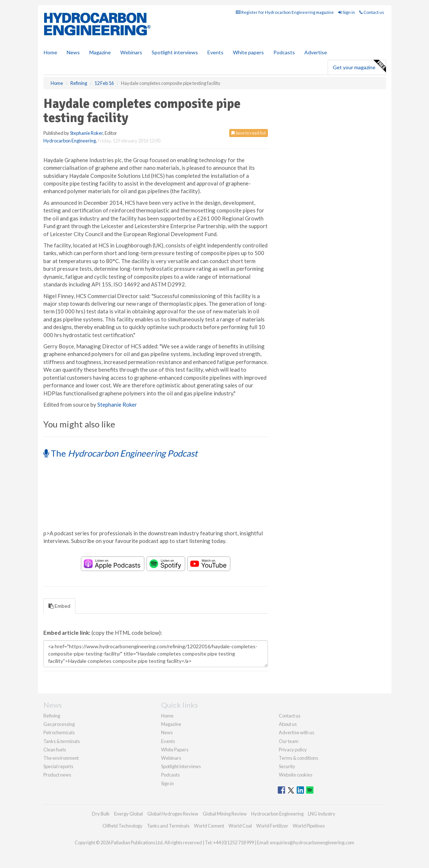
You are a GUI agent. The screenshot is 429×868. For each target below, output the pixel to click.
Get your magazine (359, 66)
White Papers (175, 750)
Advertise (316, 52)
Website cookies (296, 775)
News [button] (73, 52)
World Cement (209, 826)
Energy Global (128, 814)
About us (288, 724)
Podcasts (284, 52)
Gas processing (59, 724)
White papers (248, 52)
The (120, 453)
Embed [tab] (59, 606)
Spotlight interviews (175, 52)
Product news (57, 775)
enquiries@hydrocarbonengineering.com (312, 842)
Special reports (58, 766)
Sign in (347, 12)
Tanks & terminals (62, 741)
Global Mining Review (225, 814)
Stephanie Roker (86, 133)
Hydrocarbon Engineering (70, 141)
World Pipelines (309, 826)
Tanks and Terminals (168, 826)
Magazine (100, 52)
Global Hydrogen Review (173, 814)
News (167, 732)
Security (287, 766)
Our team (289, 741)
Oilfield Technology (122, 826)
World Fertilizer (272, 826)
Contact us (372, 12)
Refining (52, 716)
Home (50, 52)
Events (215, 52)
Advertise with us (297, 732)
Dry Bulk (101, 814)
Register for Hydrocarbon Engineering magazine (285, 12)
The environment (61, 758)
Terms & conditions (299, 758)
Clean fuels (55, 750)
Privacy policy (293, 750)
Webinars (131, 52)
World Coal (240, 826)
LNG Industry (322, 814)
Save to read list (249, 133)
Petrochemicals (59, 732)
